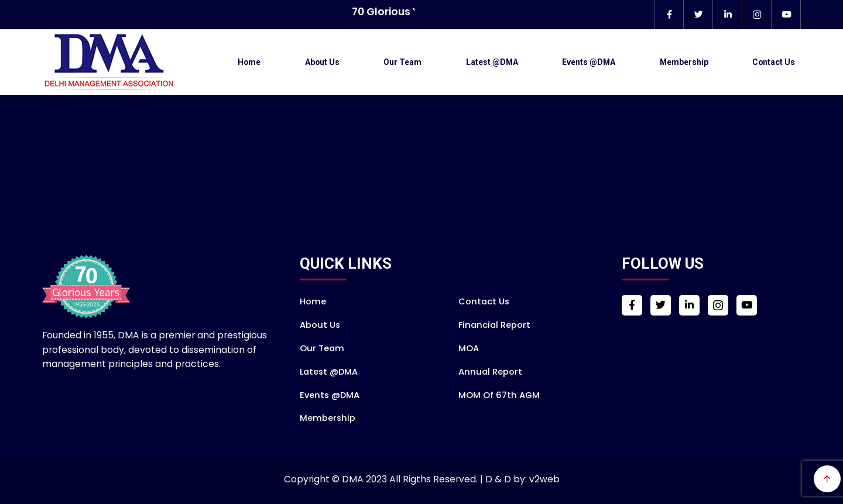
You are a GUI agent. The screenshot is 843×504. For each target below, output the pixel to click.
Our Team (402, 62)
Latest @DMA (492, 62)
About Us (322, 62)
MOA (469, 348)
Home (249, 62)
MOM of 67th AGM (499, 395)
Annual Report (490, 372)
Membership (684, 62)
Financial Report (494, 325)
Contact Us (774, 62)
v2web (544, 479)
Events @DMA (589, 62)
